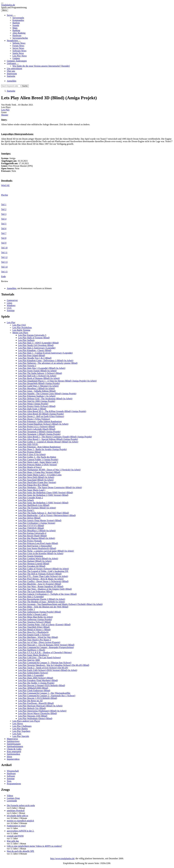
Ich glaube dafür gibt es (17, 816)
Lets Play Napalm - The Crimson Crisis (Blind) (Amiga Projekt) (47, 394)
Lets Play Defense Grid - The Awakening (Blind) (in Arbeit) (45, 399)
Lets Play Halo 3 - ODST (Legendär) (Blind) (38, 343)
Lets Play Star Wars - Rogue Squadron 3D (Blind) (41, 586)
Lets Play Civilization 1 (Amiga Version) (37, 523)
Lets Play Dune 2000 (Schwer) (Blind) (36, 678)
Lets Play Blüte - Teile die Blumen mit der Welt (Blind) (43, 607)
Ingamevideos (13, 759)
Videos (10, 796)
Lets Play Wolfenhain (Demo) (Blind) (35, 718)
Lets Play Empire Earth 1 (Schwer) (34, 635)
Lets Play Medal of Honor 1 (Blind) (34, 630)
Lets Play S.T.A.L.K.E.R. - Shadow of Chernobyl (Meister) (45, 652)
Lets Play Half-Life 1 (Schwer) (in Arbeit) (37, 376)
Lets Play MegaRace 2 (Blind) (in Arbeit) (37, 531)
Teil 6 (4, 229)
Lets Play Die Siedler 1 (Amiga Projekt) (36, 683)
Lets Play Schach (26, 500)
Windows (11, 305)
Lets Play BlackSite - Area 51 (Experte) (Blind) (40, 584)
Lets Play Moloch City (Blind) (32, 708)
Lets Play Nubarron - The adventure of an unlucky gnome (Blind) (48, 363)
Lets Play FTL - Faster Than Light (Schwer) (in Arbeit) (43, 576)
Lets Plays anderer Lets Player (26, 721)
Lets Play (5, 110)
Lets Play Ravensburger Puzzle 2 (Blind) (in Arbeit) (42, 599)
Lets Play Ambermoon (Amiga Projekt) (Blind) (40, 612)
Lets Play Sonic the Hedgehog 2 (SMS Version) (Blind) (43, 495)
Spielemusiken (13, 754)
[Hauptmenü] (5, 10)
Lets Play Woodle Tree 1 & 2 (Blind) (35, 358)
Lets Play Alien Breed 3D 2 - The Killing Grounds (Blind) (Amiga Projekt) (52, 411)
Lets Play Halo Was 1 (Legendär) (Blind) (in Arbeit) (42, 368)
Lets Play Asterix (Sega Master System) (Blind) (40, 520)
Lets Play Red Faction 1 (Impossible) (35, 546)
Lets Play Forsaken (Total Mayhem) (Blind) (38, 680)
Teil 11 (4, 253)
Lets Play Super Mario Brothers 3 (33, 655)
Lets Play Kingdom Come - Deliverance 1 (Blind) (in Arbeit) (46, 361)
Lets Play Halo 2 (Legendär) (31, 597)
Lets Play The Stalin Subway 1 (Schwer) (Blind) (40, 373)
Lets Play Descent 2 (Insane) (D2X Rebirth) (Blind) (42, 685)
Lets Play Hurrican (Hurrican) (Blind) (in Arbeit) (40, 706)
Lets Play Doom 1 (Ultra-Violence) (34, 419)
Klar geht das (13, 841)
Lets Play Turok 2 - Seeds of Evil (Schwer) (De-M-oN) (43, 668)
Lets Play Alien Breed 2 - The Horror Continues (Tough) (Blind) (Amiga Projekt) (55, 437)
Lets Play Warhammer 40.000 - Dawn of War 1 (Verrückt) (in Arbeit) (49, 470)
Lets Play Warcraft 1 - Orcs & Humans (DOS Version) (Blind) (46, 645)
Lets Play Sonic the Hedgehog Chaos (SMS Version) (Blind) (45, 493)
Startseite (11, 91)
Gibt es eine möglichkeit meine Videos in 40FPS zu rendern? (34, 846)
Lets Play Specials (21, 736)
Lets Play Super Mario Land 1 (32, 490)
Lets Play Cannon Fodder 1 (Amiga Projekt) (38, 460)
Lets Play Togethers (21, 731)
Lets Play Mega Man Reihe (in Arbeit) (35, 617)
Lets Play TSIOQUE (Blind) (31, 528)
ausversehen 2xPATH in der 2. (20, 831)
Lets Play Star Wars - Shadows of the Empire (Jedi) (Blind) (45, 589)
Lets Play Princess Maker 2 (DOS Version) (37, 465)
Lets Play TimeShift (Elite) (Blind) (34, 627)
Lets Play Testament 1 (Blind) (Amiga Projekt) (39, 434)
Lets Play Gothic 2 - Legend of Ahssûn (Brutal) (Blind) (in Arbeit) (48, 442)
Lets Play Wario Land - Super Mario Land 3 (38, 462)
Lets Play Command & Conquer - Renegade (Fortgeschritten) (46, 647)
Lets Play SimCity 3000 (29, 660)
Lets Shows (18, 724)
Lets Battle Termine (21, 330)
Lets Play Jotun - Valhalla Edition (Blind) (37, 391)
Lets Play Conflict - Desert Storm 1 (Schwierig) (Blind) (43, 581)
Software (11, 776)
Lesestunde (12, 801)
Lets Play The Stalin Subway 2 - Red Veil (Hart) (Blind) (43, 513)
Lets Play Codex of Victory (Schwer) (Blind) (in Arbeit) (43, 569)
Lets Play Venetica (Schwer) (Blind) (34, 622)
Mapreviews (12, 739)
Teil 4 (4, 219)
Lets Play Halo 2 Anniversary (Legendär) (37, 348)
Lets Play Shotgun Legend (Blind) (34, 564)
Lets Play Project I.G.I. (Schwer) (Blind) (36, 427)
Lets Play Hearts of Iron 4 (30, 467)
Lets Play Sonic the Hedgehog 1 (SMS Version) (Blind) (43, 503)
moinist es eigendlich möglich (20, 821)
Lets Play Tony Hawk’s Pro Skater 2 (34, 640)
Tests (9, 781)
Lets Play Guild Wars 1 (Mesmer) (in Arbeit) (38, 386)
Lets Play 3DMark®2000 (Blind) (33, 688)
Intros (9, 757)
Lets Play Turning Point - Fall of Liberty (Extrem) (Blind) (44, 625)
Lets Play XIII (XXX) (28, 444)
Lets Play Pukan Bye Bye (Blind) (33, 485)
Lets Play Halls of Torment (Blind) (34, 338)
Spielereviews (13, 741)
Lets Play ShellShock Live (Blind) (34, 505)
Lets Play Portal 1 (26, 510)
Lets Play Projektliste (22, 328)
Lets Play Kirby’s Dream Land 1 (33, 614)
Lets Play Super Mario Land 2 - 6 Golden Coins (40, 475)
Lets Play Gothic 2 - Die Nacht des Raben (37, 457)
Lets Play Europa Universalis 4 (32, 533)
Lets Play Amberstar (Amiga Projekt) (35, 619)
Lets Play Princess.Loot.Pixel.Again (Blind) (38, 543)
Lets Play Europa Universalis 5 (32, 335)
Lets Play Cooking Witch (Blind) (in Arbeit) (38, 559)
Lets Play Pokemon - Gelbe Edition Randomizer (40, 421)
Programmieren (14, 784)
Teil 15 (4, 272)
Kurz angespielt (14, 751)
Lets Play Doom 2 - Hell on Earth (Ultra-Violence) (41, 416)
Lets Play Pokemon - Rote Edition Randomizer (39, 447)
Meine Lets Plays (20, 333)
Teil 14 (4, 267)
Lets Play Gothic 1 (27, 609)
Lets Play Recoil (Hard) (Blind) (32, 536)
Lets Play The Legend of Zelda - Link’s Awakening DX (43, 571)
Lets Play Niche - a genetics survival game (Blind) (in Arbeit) (46, 551)
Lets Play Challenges (22, 726)
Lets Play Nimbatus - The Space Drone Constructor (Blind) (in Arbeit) (50, 487)
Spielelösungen (14, 744)
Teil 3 (4, 214)
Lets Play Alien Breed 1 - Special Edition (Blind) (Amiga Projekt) (48, 439)
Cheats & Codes (14, 749)
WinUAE (5, 185)
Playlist (5, 195)
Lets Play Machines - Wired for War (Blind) (38, 637)
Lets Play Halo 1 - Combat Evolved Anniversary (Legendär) (45, 353)
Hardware (11, 773)
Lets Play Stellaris (26, 340)
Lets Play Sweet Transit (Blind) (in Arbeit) (37, 371)
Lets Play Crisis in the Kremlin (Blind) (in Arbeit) (41, 553)
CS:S (9, 308)
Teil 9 (4, 243)
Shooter (5, 115)
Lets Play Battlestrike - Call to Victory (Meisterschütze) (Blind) (47, 515)
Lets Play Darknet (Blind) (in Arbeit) (35, 561)
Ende (3, 276)
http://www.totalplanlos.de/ (63, 858)
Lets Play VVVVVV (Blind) (31, 526)
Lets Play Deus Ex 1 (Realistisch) (33, 632)
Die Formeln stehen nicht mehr (21, 805)
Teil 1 (4, 205)
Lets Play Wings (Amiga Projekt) (33, 404)
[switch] (2, 3)
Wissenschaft (13, 771)
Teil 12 (4, 257)
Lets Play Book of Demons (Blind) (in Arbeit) (39, 378)
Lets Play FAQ (19, 325)
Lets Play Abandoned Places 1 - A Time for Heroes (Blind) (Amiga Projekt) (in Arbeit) (57, 381)
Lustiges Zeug (13, 798)
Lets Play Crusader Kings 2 (31, 498)
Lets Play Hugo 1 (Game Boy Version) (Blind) (39, 472)
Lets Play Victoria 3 (27, 366)
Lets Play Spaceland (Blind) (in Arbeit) (36, 480)
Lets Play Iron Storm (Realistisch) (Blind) (37, 548)
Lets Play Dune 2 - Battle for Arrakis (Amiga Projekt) (42, 449)
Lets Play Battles (20, 729)
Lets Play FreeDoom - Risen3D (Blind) (36, 703)
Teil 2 (4, 209)
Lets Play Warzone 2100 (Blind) (33, 716)
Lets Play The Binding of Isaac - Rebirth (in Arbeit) (41, 602)
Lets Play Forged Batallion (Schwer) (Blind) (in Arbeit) (43, 424)
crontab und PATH (15, 836)
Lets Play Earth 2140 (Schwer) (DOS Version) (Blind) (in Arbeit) (48, 670)
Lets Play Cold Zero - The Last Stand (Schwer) (39, 658)
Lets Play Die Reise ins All (30, 701)
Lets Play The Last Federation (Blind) (35, 592)
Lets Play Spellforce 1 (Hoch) (32, 650)
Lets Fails (17, 734)
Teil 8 (4, 238)
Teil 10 (4, 248)
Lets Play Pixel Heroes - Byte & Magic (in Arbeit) (41, 579)
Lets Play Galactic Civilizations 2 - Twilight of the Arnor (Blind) (47, 594)
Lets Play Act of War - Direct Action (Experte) (39, 642)
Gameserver (12, 300)
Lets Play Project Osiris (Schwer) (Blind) (37, 406)
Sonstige (11, 310)
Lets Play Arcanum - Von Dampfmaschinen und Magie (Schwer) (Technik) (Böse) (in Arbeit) (60, 604)
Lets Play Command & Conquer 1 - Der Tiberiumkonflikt (44, 693)
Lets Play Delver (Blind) (29, 518)
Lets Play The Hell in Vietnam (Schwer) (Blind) (40, 574)
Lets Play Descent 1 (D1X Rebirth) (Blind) (38, 698)
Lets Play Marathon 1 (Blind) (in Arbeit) (36, 388)
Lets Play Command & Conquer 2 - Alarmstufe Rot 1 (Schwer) (47, 696)
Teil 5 (4, 224)
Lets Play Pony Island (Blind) (32, 355)
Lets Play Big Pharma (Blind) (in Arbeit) (37, 538)
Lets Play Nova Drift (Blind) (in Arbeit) (36, 477)
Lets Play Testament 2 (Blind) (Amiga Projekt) (39, 432)
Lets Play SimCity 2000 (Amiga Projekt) (37, 401)
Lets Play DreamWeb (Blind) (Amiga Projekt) (39, 383)
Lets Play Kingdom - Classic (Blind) (35, 350)
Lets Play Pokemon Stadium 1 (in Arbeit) (37, 396)
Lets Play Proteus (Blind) (30, 452)
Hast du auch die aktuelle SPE (20, 851)
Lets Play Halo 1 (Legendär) (31, 675)
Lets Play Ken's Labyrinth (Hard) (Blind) (37, 429)
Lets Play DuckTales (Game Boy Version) (37, 482)
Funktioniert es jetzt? (16, 826)
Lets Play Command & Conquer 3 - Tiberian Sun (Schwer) (45, 663)
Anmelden (12, 81)
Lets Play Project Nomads (30, 541)
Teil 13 (4, 262)
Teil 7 (4, 233)
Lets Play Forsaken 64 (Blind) (32, 566)
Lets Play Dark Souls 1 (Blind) (32, 409)
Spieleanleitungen (15, 746)
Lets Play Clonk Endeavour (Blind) (34, 691)
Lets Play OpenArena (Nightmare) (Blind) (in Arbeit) (42, 711)
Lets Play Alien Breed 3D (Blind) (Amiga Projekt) (41, 414)
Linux (9, 303)
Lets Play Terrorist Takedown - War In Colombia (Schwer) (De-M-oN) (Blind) (54, 665)
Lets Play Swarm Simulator (31, 556)
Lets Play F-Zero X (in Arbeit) (32, 454)
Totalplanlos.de (8, 5)
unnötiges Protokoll (16, 811)
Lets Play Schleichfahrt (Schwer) (33, 673)
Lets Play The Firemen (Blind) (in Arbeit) (37, 508)
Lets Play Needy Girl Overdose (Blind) (36, 345)
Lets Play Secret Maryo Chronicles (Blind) (37, 713)
